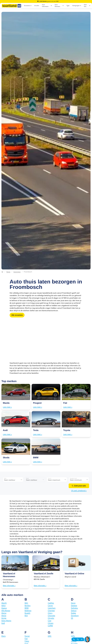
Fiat (26, 639)
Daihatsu (74, 608)
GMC (50, 636)
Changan (51, 611)
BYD (26, 616)
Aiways (4, 608)
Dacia (73, 603)
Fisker (27, 641)
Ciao (50, 621)
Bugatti (27, 613)
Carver (50, 606)
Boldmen (28, 611)
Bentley (28, 606)
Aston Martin (6, 621)
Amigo (4, 618)
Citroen (51, 623)
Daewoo (74, 606)
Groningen (17, 272)
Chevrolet (51, 616)
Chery (50, 613)
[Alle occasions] (17, 315)
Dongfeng (75, 616)
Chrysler (51, 618)
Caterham (52, 608)
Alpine (4, 616)
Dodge (73, 613)
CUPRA (50, 626)
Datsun (74, 611)
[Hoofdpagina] (2, 272)
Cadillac (51, 603)
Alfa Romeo (6, 611)
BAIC (26, 603)
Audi (3, 623)
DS (72, 618)
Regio (8, 272)
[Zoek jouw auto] (79, 486)
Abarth (4, 603)
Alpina (4, 613)
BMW (27, 608)
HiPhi (73, 636)
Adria (3, 606)
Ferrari (27, 636)
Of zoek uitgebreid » (79, 491)
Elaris (4, 636)
